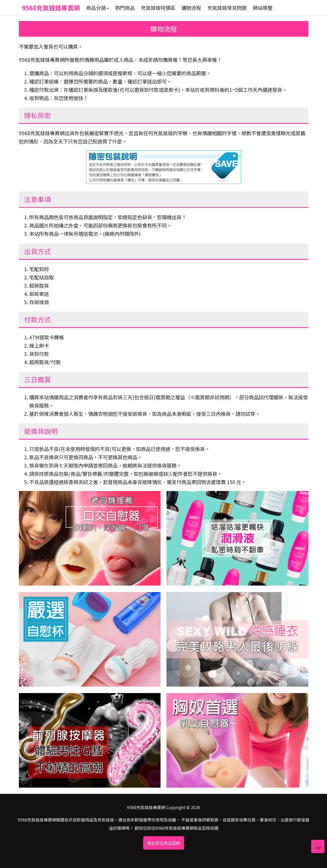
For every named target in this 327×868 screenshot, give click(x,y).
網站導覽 (263, 8)
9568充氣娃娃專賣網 (51, 8)
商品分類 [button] (97, 8)
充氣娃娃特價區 (158, 8)
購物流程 (191, 8)
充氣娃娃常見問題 (227, 8)
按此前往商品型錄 (164, 843)
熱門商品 (125, 8)
